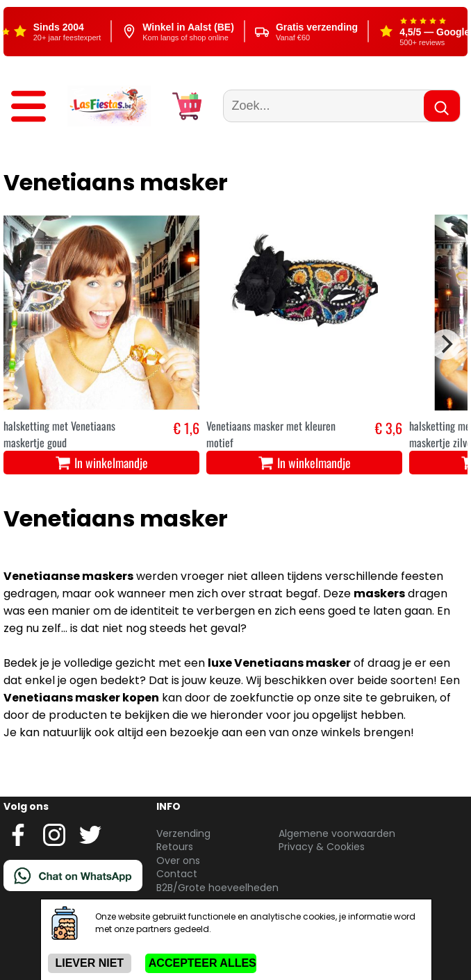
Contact (177, 874)
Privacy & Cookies (322, 847)
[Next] (445, 344)
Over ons (178, 861)
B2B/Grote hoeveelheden (217, 888)
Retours (175, 847)
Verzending (183, 833)
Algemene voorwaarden (337, 833)
